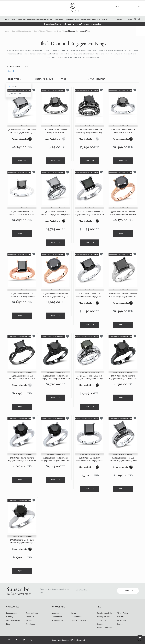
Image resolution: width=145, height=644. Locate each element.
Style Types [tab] (13, 79)
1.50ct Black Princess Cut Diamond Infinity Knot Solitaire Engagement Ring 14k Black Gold (22, 377)
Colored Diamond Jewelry (21, 31)
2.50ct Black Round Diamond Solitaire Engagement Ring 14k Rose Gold (56, 295)
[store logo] (72, 8)
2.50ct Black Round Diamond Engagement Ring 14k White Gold (56, 459)
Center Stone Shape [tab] (44, 79)
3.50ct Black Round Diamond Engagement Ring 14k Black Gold (56, 377)
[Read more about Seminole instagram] (31, 640)
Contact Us (101, 620)
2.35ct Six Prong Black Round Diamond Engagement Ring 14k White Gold (22, 541)
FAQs (74, 613)
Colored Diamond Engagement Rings (47, 31)
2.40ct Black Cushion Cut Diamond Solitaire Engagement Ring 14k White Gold (89, 295)
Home (7, 31)
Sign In (129, 19)
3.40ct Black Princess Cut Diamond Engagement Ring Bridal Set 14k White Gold (123, 459)
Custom (120, 624)
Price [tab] (63, 79)
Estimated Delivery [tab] (96, 79)
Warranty (120, 617)
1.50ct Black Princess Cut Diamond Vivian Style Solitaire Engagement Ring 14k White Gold (22, 213)
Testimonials (76, 617)
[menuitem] (11, 19)
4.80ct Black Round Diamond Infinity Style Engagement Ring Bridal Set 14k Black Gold (89, 131)
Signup (120, 19)
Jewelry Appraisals (104, 613)
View (22, 161)
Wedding (10, 617)
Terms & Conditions (105, 628)
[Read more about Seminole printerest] (24, 640)
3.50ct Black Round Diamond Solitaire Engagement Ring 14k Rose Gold (123, 213)
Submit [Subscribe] (128, 591)
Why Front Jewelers (79, 620)
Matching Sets (15, 94)
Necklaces (30, 624)
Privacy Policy (122, 613)
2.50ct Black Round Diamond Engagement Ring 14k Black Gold (123, 377)
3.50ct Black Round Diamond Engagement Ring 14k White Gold (22, 459)
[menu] (59, 19)
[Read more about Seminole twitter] (16, 640)
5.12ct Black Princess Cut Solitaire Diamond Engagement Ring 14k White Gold (22, 131)
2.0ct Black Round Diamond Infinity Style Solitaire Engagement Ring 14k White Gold (123, 131)
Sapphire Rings (32, 613)
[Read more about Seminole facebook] (9, 640)
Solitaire (13, 87)
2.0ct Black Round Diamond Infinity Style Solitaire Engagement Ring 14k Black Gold (56, 131)
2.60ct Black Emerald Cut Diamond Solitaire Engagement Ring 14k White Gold (89, 459)
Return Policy (122, 620)
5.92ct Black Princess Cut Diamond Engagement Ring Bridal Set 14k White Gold (56, 213)
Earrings (29, 620)
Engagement (11, 613)
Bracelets (30, 617)
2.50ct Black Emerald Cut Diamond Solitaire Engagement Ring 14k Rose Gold (22, 295)
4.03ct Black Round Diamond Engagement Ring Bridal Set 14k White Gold (89, 377)
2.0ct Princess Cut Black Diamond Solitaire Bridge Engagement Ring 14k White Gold (123, 295)
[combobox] (127, 6)
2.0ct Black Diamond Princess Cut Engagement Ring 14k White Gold (89, 213)
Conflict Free (57, 617)
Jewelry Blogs (57, 620)
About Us (55, 613)
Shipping (100, 624)
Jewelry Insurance (104, 617)
